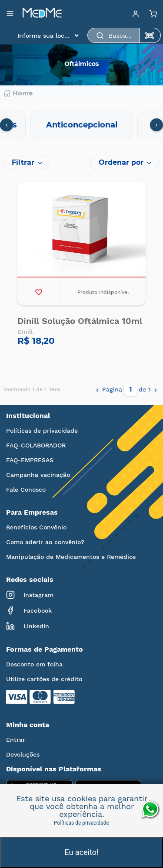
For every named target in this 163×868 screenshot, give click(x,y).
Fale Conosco (26, 489)
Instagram (30, 595)
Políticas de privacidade (42, 431)
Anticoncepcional (82, 125)
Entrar (16, 740)
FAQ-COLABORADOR (36, 445)
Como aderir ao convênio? (45, 542)
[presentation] (7, 125)
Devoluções (23, 754)
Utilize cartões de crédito (44, 679)
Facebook (29, 610)
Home (18, 93)
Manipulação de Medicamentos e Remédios (71, 557)
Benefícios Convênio (36, 527)
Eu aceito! (81, 852)
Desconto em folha (34, 664)
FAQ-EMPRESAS (30, 460)
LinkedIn (28, 626)
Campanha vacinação (38, 475)
